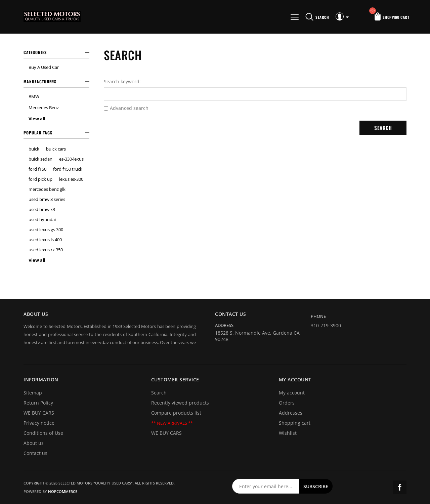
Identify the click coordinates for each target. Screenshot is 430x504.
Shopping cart (295, 423)
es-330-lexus (71, 159)
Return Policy (38, 403)
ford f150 (37, 169)
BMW (34, 96)
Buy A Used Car (44, 67)
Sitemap (33, 393)
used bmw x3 (42, 209)
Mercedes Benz (44, 108)
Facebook (400, 487)
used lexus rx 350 (46, 250)
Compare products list (176, 413)
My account (292, 393)
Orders (287, 403)
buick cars (56, 149)
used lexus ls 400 (45, 240)
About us (34, 443)
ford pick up (40, 179)
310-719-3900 (326, 325)
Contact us (35, 453)
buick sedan (40, 159)
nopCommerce (63, 491)
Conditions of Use (43, 433)
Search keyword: (122, 82)
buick (34, 149)
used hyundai (42, 219)
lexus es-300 (71, 179)
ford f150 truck (68, 169)
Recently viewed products (180, 403)
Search (159, 393)
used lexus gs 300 (46, 229)
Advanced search (129, 108)
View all (37, 119)
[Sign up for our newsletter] (266, 486)
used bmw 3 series (47, 199)
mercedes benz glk (47, 189)
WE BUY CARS (39, 413)
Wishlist (288, 433)
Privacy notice (39, 423)
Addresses (291, 413)
